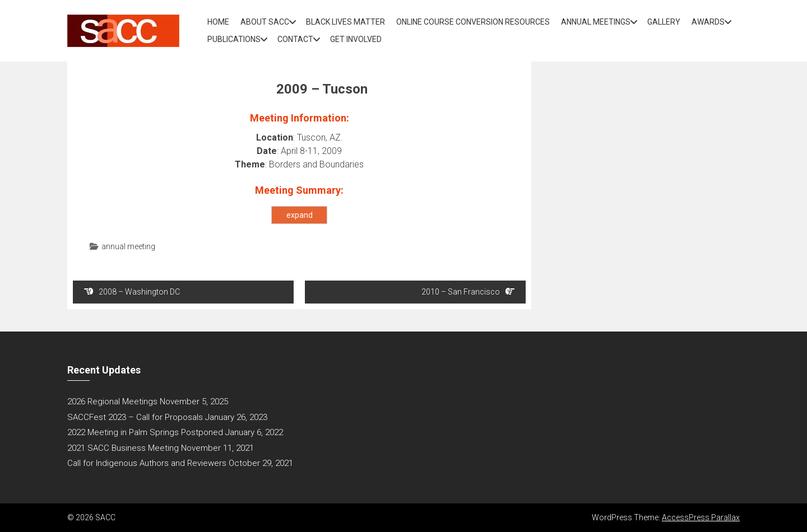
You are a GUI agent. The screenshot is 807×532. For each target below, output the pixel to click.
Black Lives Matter (345, 22)
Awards (708, 22)
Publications (234, 39)
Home (218, 22)
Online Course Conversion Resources (473, 22)
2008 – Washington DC (132, 291)
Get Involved (356, 39)
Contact (295, 39)
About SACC (265, 22)
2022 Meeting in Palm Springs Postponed (145, 432)
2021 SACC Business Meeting (123, 448)
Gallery (664, 22)
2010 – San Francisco (468, 291)
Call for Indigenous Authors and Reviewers (147, 463)
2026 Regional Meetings (112, 402)
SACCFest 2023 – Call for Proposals (135, 417)
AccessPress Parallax (701, 517)
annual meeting (128, 246)
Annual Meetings (596, 22)
